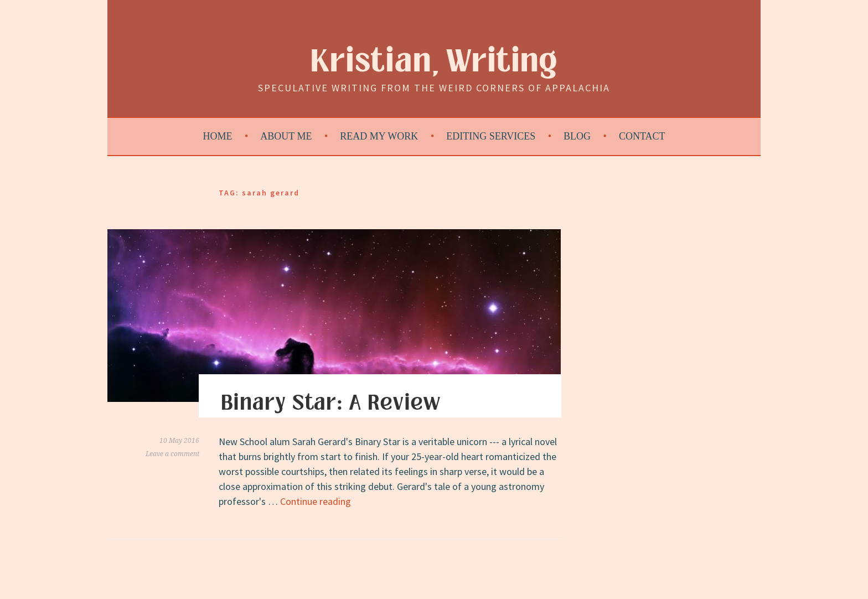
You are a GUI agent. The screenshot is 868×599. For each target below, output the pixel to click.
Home (218, 136)
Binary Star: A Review (331, 403)
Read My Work (379, 136)
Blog (577, 136)
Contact (642, 136)
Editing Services (491, 136)
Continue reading (316, 501)
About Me (286, 136)
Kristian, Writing (434, 62)
